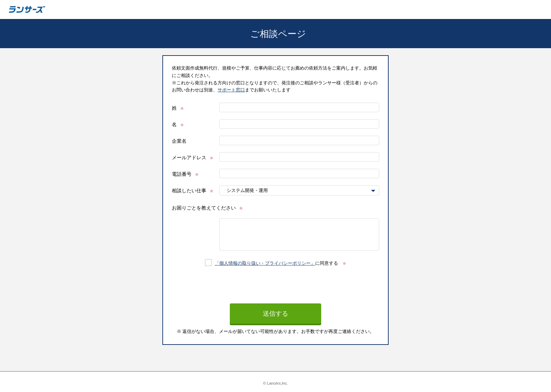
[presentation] (275, 290)
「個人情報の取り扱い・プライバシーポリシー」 (265, 263)
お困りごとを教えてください (204, 208)
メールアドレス (189, 158)
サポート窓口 (231, 90)
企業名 (179, 141)
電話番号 (182, 174)
